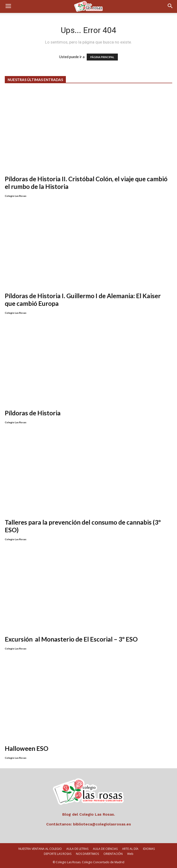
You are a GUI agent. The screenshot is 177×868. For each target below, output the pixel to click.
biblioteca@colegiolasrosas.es (102, 824)
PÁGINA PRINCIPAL (102, 57)
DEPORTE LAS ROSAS (58, 854)
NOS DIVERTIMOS (87, 854)
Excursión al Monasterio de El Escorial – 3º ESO (71, 639)
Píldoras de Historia (33, 413)
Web (130, 854)
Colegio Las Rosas (16, 196)
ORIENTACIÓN (113, 854)
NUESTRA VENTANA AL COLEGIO (40, 849)
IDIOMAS (149, 849)
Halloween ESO (27, 748)
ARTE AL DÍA (130, 849)
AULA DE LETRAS (77, 849)
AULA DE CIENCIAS (105, 849)
